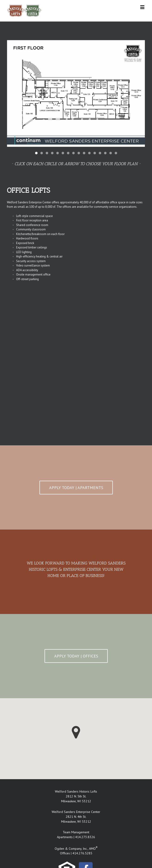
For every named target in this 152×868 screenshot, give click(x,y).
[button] (76, 732)
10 (84, 153)
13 (100, 153)
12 (95, 153)
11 (89, 153)
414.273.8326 (85, 837)
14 (105, 153)
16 (116, 153)
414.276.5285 (82, 853)
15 (111, 153)
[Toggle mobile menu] (143, 7)
